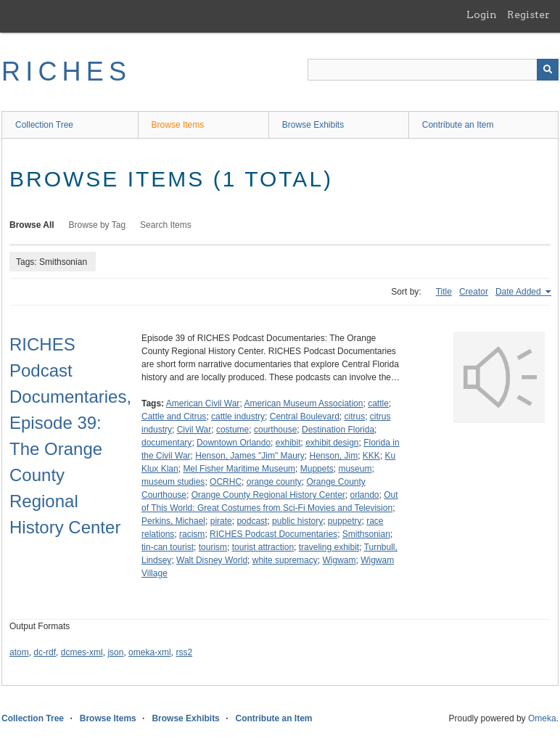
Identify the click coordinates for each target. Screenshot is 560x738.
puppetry (345, 521)
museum (355, 469)
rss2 (184, 652)
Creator (474, 292)
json (115, 652)
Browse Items (178, 125)
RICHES (66, 71)
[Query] (433, 70)
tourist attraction (263, 547)
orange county (274, 482)
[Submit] (548, 70)
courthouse (275, 430)
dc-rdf (45, 652)
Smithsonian (366, 534)
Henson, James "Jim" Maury (250, 456)
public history (297, 521)
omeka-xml (150, 652)
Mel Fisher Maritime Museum (239, 469)
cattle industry (238, 417)
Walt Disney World (212, 560)
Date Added (519, 292)
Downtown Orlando (234, 443)
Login (482, 15)
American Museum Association (303, 403)
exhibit (288, 443)
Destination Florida (338, 430)
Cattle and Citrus (174, 417)
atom (19, 652)
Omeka (542, 718)
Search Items (166, 225)
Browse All (32, 225)
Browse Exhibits (313, 125)
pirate (221, 521)
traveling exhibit (329, 547)
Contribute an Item (458, 125)
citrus (355, 417)
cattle (378, 403)
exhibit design (332, 443)
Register (528, 15)
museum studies (173, 482)
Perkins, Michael (173, 521)
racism (192, 534)
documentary (166, 443)
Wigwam (339, 560)
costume (232, 430)
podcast (252, 521)
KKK (371, 456)
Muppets (317, 469)
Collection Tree (44, 125)
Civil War (194, 430)
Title (444, 292)
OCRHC (226, 482)
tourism (213, 547)
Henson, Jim (333, 456)
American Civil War (203, 403)
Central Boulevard (305, 417)
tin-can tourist (168, 547)
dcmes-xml (82, 652)
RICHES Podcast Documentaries (273, 534)
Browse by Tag (98, 225)
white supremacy (285, 560)
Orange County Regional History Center (268, 495)
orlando (365, 495)
